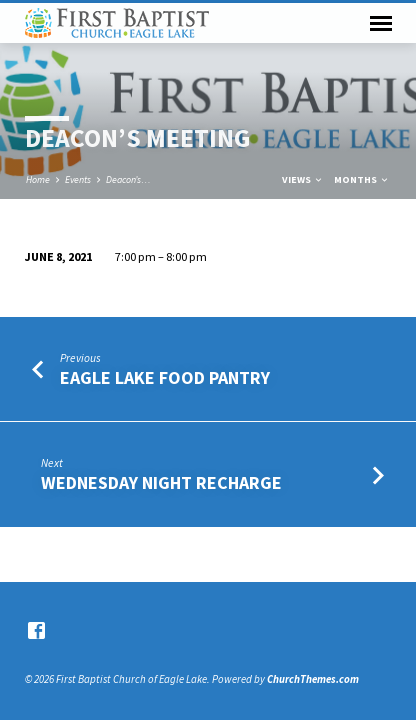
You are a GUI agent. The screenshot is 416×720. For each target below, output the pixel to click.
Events (78, 179)
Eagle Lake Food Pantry (165, 377)
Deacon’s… (128, 179)
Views (303, 179)
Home (38, 179)
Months (362, 179)
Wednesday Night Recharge (161, 482)
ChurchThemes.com (313, 679)
